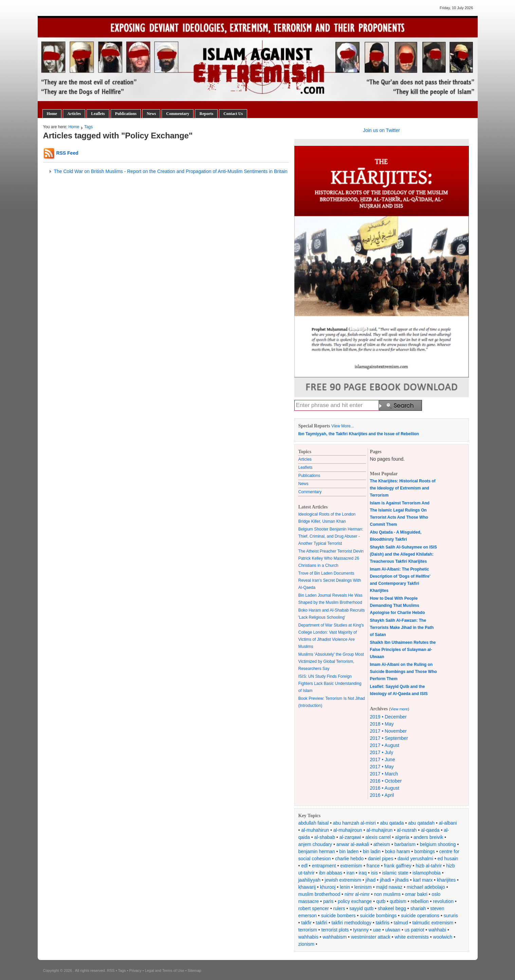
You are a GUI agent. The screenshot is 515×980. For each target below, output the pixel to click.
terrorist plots (335, 930)
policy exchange (355, 901)
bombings (425, 851)
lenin (345, 887)
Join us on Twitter (381, 130)
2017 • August (385, 745)
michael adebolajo (426, 887)
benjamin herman (317, 851)
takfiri (321, 923)
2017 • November (388, 731)
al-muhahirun (315, 830)
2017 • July (382, 752)
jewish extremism (343, 880)
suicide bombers (338, 916)
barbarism (405, 844)
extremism (351, 866)
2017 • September (389, 738)
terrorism (308, 930)
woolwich (443, 937)
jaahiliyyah (309, 880)
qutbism (398, 901)
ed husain (448, 859)
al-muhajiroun (348, 830)
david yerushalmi (415, 859)
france (373, 866)
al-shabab (325, 837)
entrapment (324, 866)
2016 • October (386, 781)
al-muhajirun (379, 830)
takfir (306, 923)
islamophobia (427, 873)
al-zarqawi (350, 837)
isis (374, 873)
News (151, 114)
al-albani (448, 823)
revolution (443, 901)
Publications (126, 114)
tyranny (361, 930)
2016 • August (385, 788)
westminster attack (371, 937)
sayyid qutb (361, 908)
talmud (401, 923)
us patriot (415, 930)
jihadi (385, 880)
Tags (88, 127)
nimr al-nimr (357, 894)
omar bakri (416, 894)
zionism (306, 944)
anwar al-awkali (353, 844)
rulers (339, 908)
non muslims (388, 894)
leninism (363, 887)
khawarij (307, 887)
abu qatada (392, 823)
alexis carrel (378, 837)
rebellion (420, 901)
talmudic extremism (433, 923)
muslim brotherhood (319, 894)
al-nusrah (407, 830)
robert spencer (314, 908)
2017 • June (383, 760)
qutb (381, 901)
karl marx (423, 880)
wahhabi (437, 930)
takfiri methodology (351, 923)
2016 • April (382, 795)
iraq (363, 873)
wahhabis (308, 937)
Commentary (178, 114)
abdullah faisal (314, 823)
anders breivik (428, 837)
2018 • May (382, 724)
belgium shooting (438, 844)
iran (351, 873)
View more (399, 709)
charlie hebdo (349, 859)
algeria (402, 837)
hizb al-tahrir (429, 866)
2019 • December (388, 717)
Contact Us (233, 114)
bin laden (349, 851)
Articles (74, 114)
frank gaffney (398, 866)
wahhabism (335, 937)
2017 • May (382, 767)
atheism (382, 844)
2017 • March (384, 774)
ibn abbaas (330, 873)
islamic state (395, 873)
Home (52, 114)
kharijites (446, 880)
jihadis (402, 880)
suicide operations (420, 916)
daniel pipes (381, 859)
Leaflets (98, 114)
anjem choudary (315, 844)
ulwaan (393, 930)
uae (377, 930)
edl (304, 866)
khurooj (328, 887)
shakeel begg (392, 908)
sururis (451, 916)
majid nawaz (389, 887)
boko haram (398, 851)
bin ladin (372, 851)
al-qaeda (430, 830)
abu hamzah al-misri (354, 823)
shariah (418, 908)
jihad (371, 880)
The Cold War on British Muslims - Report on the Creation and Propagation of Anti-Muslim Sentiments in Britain (171, 171)
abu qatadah (421, 823)
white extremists (411, 937)
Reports (206, 114)
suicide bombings (378, 916)
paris (328, 901)
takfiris (383, 923)
